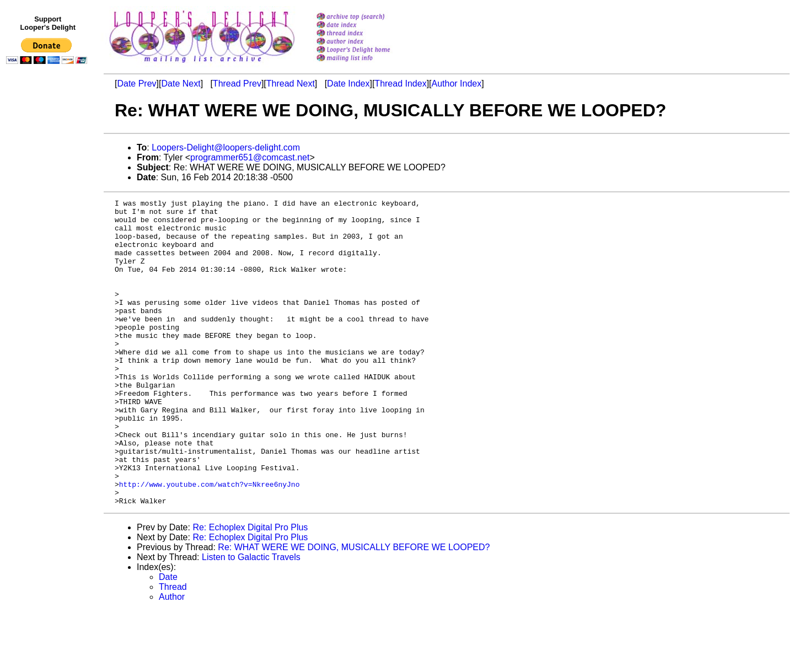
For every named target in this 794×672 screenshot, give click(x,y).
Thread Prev (237, 84)
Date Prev (136, 84)
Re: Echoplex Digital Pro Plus (250, 588)
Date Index (348, 84)
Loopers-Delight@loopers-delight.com (226, 147)
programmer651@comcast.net (250, 157)
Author (172, 658)
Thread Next (291, 84)
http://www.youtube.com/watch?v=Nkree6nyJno (210, 542)
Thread (173, 648)
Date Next (181, 84)
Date (168, 638)
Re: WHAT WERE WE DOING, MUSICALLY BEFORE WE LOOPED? (354, 608)
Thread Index (400, 84)
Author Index (457, 84)
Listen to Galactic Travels (251, 618)
